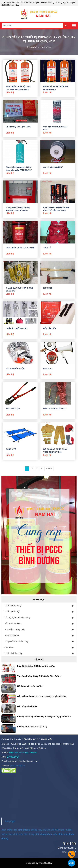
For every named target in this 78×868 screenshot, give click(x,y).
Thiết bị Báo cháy (13, 606)
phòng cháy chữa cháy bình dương (48, 830)
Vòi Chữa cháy (12, 635)
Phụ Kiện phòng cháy (15, 629)
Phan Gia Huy (45, 863)
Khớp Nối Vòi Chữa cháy (16, 641)
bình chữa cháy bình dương (16, 830)
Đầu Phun (9, 647)
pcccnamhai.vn (18, 765)
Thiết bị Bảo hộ (12, 611)
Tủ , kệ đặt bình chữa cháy (17, 618)
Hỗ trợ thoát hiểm (13, 623)
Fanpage (10, 821)
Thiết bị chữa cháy (13, 653)
